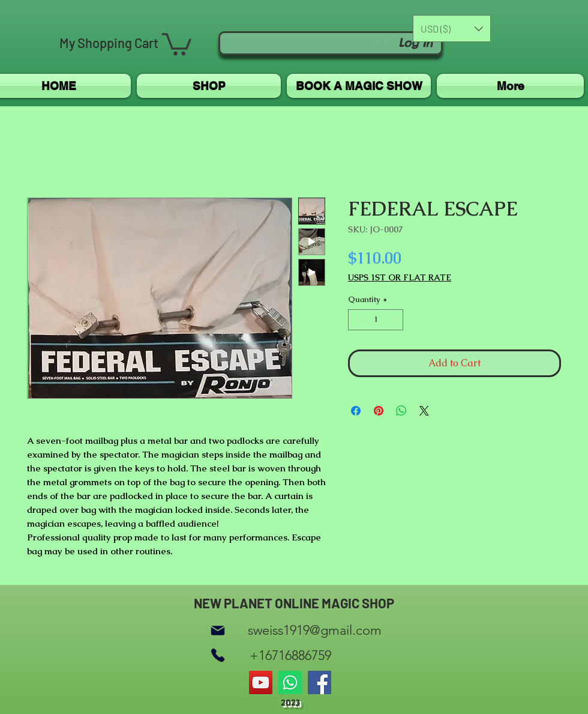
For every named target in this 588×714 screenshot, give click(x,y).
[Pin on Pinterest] (379, 411)
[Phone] (218, 655)
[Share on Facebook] (356, 411)
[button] (177, 43)
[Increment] (395, 320)
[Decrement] (357, 320)
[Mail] (218, 630)
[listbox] (452, 29)
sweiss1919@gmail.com (315, 630)
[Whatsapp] (290, 682)
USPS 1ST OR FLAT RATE (400, 278)
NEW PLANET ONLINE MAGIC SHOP (294, 603)
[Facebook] (319, 682)
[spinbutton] (376, 320)
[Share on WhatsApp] (401, 411)
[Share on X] (424, 411)
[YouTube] (261, 682)
